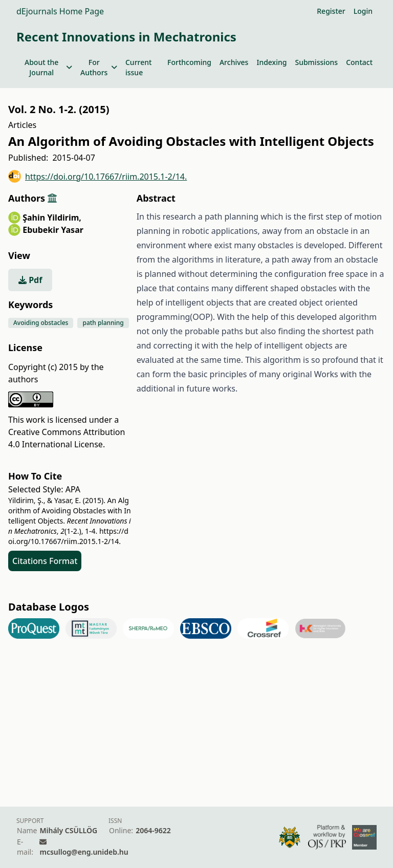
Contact (359, 62)
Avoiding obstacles (41, 323)
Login (363, 11)
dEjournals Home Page (60, 11)
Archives (234, 62)
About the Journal (48, 67)
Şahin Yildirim (52, 218)
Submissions (316, 62)
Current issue (138, 67)
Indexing (271, 62)
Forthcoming (189, 62)
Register (331, 11)
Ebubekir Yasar (53, 230)
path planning (103, 323)
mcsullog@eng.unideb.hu (84, 852)
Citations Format (45, 561)
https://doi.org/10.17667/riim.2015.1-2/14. (97, 176)
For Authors (99, 67)
